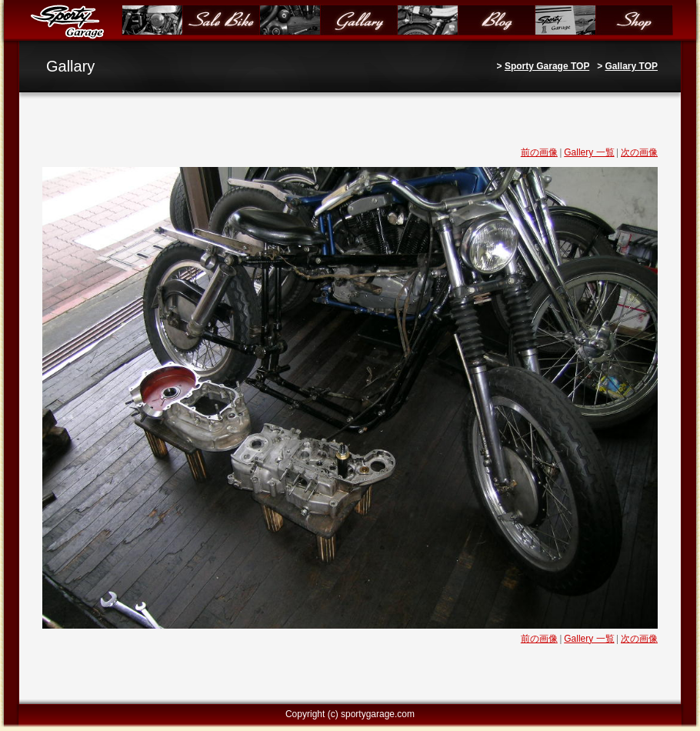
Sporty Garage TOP (547, 66)
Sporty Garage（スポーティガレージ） (70, 21)
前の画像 (539, 152)
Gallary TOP (632, 66)
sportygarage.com (378, 714)
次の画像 (639, 152)
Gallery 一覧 (589, 152)
